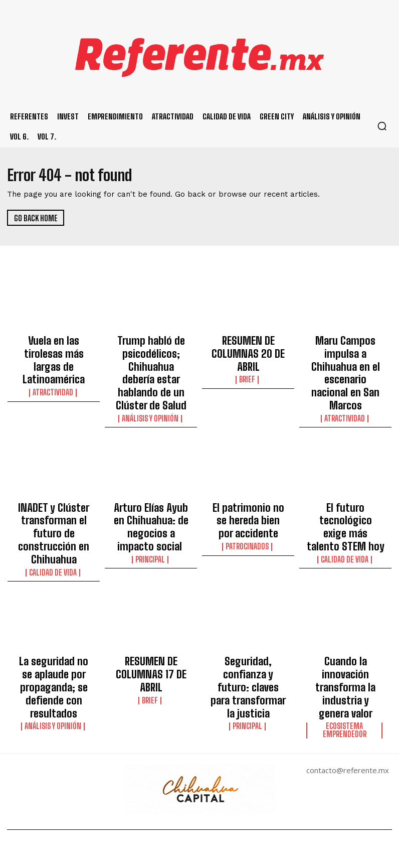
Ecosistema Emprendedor (346, 629)
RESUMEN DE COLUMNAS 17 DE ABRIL (151, 601)
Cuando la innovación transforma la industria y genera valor (345, 606)
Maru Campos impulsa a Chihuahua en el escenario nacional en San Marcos (345, 352)
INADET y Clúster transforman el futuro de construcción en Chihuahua (54, 486)
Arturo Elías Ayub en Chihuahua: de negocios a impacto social (151, 481)
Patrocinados (248, 501)
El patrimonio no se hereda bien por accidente (248, 481)
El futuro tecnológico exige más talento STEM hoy (345, 481)
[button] (382, 126)
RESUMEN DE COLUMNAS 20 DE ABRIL (248, 343)
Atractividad (54, 367)
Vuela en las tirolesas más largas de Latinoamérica (54, 348)
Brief (248, 358)
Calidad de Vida (54, 510)
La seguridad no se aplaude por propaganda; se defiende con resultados (54, 615)
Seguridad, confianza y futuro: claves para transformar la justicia (248, 606)
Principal (151, 501)
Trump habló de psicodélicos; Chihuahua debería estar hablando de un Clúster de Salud (151, 357)
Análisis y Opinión (151, 385)
